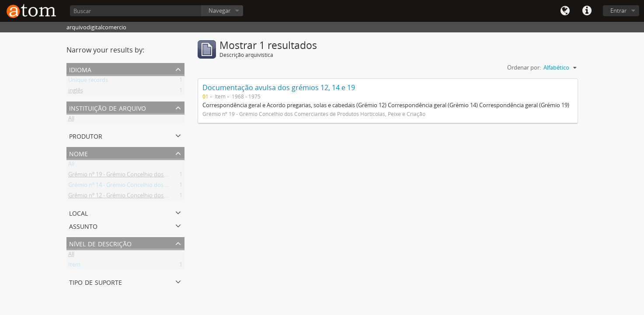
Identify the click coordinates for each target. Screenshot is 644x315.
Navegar (219, 10)
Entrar (618, 10)
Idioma (565, 11)
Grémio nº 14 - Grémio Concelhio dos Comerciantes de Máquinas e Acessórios (169, 186)
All (71, 120)
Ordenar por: (524, 67)
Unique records (88, 81)
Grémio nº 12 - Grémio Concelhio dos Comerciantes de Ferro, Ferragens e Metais (172, 197)
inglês (76, 92)
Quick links (587, 11)
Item (74, 266)
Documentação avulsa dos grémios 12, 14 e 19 (279, 87)
